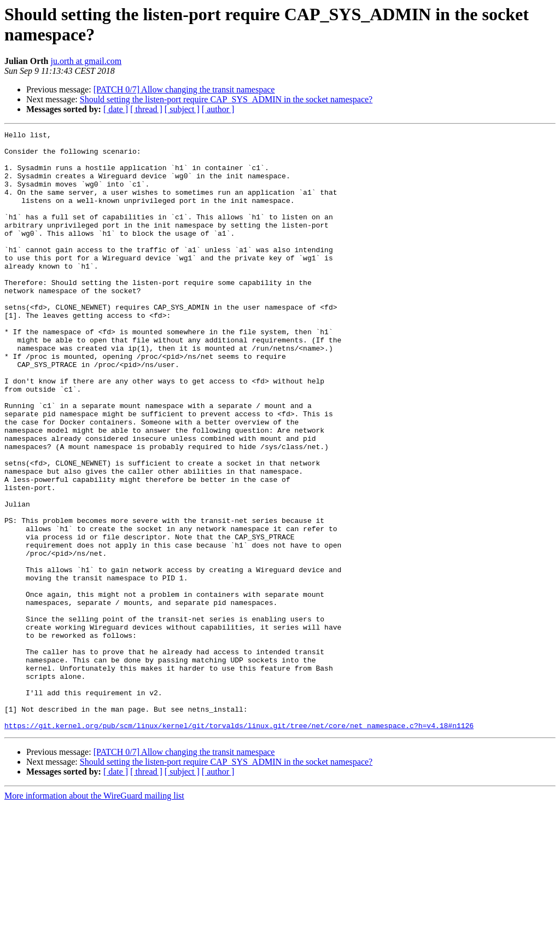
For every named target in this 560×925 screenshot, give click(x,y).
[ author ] (218, 109)
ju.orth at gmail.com (86, 61)
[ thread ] (146, 109)
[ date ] (116, 109)
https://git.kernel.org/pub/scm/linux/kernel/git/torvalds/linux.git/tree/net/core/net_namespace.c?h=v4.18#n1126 (239, 845)
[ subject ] (182, 109)
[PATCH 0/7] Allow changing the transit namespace (184, 89)
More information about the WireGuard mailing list (94, 915)
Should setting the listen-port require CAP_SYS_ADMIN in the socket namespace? (226, 99)
